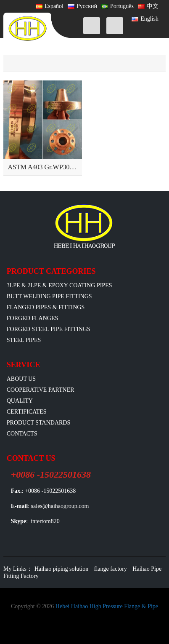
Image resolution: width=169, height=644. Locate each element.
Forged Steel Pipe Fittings (49, 329)
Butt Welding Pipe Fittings (49, 296)
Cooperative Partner (41, 390)
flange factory (111, 569)
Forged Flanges (33, 318)
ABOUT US (21, 379)
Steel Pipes (24, 340)
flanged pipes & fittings (46, 307)
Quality (20, 401)
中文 (148, 6)
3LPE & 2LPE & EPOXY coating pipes (59, 285)
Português (118, 6)
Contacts (22, 434)
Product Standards (38, 423)
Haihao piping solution (61, 569)
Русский (82, 6)
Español (50, 6)
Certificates (27, 412)
